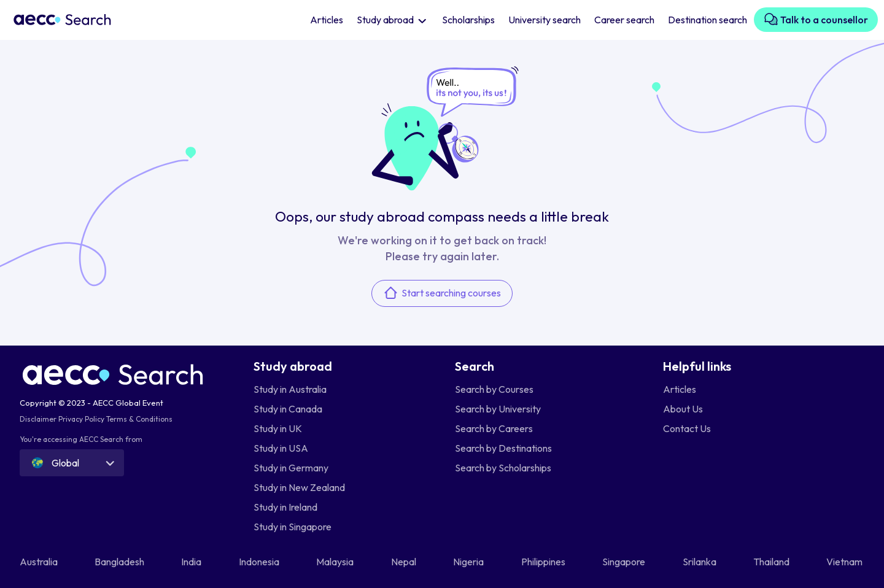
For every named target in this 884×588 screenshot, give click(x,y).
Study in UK (278, 428)
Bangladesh (120, 562)
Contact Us (687, 428)
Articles (327, 20)
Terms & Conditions (139, 419)
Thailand (772, 562)
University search (545, 20)
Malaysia (336, 562)
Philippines (544, 562)
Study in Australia (290, 389)
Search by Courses (494, 389)
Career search (624, 20)
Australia (40, 562)
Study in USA (281, 448)
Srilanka (700, 562)
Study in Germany (291, 468)
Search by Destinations (503, 448)
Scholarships (468, 20)
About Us (683, 409)
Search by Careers (494, 428)
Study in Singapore (293, 527)
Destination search (708, 20)
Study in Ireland (285, 507)
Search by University (498, 409)
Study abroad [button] (386, 20)
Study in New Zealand (299, 487)
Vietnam (845, 562)
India (192, 562)
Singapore (625, 562)
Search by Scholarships (503, 468)
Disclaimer (38, 419)
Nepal (405, 562)
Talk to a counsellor (816, 19)
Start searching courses (442, 293)
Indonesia (260, 562)
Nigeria (469, 562)
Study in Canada (288, 409)
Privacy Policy (81, 419)
